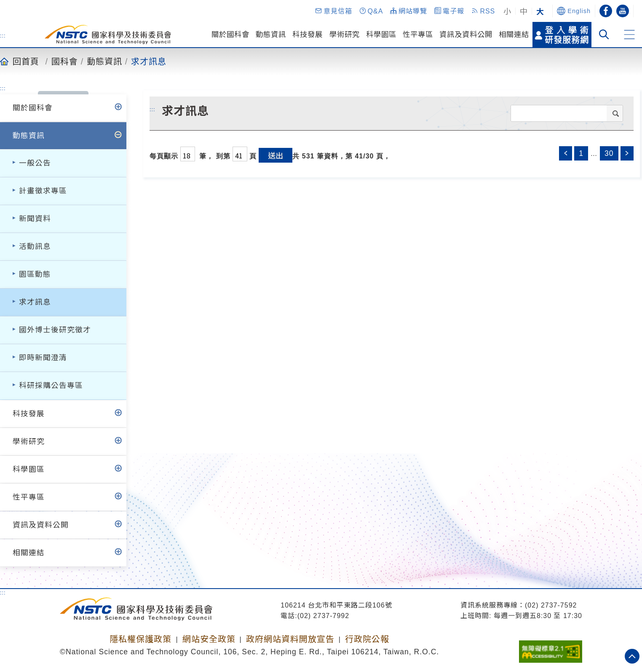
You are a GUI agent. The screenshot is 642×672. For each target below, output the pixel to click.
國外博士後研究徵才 (55, 330)
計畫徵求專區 (43, 191)
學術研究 (345, 35)
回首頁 (26, 61)
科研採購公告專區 (51, 386)
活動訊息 (35, 246)
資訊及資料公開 (466, 35)
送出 (276, 155)
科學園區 (381, 35)
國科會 (65, 61)
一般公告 (35, 163)
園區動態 (35, 274)
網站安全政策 (209, 639)
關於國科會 (230, 35)
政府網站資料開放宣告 (290, 639)
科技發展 (308, 35)
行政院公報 (367, 639)
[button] (333, 11)
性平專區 (418, 35)
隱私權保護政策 (140, 639)
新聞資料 (35, 219)
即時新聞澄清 (43, 358)
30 (609, 153)
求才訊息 (149, 61)
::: (3, 35)
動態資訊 (271, 35)
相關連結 (514, 35)
